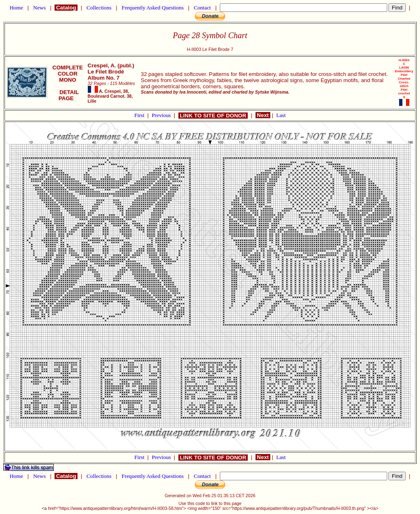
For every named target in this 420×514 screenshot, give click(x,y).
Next (263, 115)
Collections (99, 8)
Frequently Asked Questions (153, 8)
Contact (202, 8)
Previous (162, 115)
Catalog (66, 8)
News (40, 8)
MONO (67, 80)
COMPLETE (67, 68)
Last (281, 115)
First (140, 115)
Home (16, 8)
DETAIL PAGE (68, 95)
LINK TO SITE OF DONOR (213, 116)
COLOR (68, 74)
